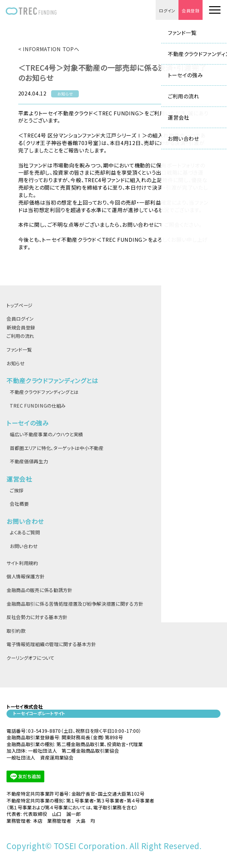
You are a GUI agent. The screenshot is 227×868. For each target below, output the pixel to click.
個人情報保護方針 (26, 576)
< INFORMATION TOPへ (49, 49)
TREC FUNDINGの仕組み (38, 405)
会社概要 (19, 504)
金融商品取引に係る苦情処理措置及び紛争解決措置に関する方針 (75, 604)
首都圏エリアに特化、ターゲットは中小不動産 (57, 448)
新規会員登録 (21, 327)
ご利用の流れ (20, 336)
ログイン (167, 11)
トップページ (20, 305)
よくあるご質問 (25, 532)
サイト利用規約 (22, 563)
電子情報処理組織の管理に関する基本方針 (51, 644)
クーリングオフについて (31, 658)
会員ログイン (20, 318)
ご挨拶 (17, 490)
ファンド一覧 (19, 349)
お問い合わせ (24, 546)
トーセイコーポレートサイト (39, 713)
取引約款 (16, 631)
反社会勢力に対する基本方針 (37, 617)
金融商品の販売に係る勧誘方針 (40, 590)
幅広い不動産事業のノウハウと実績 (46, 434)
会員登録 (190, 11)
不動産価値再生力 (29, 461)
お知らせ (15, 363)
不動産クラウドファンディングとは (44, 392)
